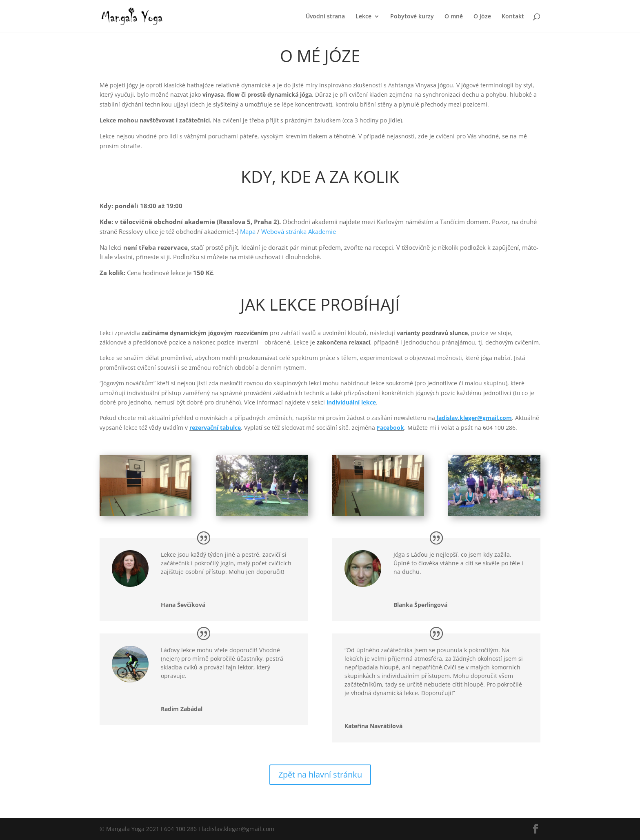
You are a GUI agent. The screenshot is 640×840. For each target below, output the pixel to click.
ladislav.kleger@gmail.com (474, 418)
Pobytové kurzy (412, 17)
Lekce (363, 17)
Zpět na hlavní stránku (320, 774)
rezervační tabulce (215, 428)
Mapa (248, 231)
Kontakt (513, 17)
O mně (454, 17)
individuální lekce (351, 402)
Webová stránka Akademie (299, 231)
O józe (482, 17)
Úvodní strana (325, 17)
